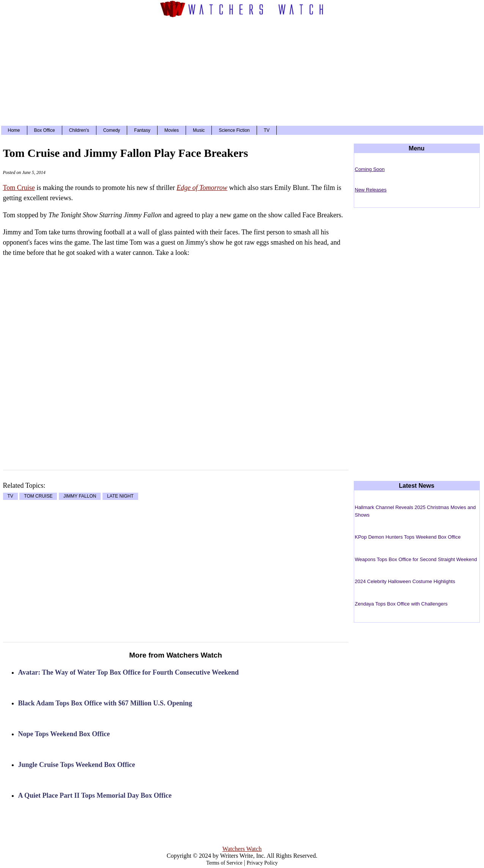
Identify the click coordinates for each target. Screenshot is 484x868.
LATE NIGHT (120, 496)
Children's (79, 130)
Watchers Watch (242, 849)
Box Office (45, 130)
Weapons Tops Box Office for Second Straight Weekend (416, 559)
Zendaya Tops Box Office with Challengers (401, 604)
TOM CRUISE (38, 496)
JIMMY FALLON (80, 496)
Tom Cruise (19, 188)
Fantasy (142, 130)
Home (14, 130)
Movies (172, 130)
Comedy (112, 130)
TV (267, 130)
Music (199, 130)
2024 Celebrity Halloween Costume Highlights (405, 581)
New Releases (371, 190)
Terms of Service (224, 863)
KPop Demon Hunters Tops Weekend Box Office (408, 537)
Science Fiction (234, 130)
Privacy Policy (262, 863)
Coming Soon (370, 169)
